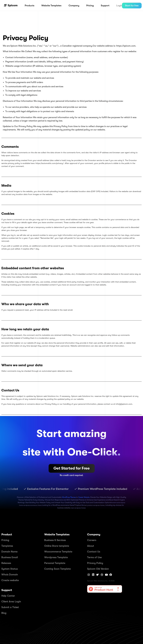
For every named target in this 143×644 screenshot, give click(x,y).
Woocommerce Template (58, 552)
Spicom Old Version (98, 569)
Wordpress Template (56, 557)
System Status (10, 569)
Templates (7, 546)
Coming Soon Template (57, 569)
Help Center (8, 596)
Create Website (84, 497)
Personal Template (55, 563)
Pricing (5, 540)
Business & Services (55, 540)
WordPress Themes (69, 497)
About (91, 546)
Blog (4, 613)
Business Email (10, 557)
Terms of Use (94, 557)
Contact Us (94, 552)
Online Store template (57, 546)
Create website (10, 580)
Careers (92, 540)
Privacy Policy (95, 563)
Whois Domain (10, 575)
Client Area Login (11, 602)
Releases (6, 563)
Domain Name (9, 552)
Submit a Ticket (10, 607)
